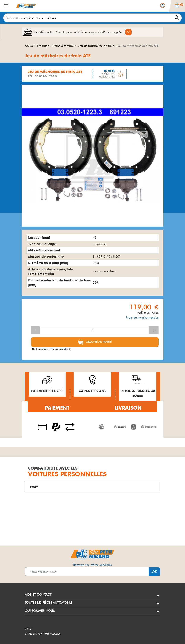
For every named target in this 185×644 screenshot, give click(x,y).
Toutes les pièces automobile (48, 603)
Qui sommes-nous (40, 611)
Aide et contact (38, 594)
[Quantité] (94, 330)
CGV (28, 629)
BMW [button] (34, 487)
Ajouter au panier (98, 342)
